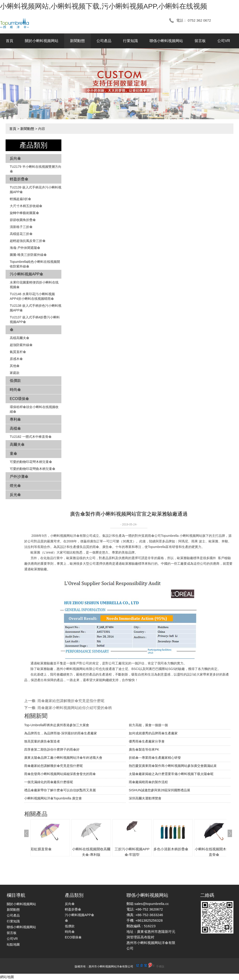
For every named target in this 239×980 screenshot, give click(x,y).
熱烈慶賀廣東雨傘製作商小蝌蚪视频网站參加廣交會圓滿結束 (173, 766)
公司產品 (104, 41)
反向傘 (15, 158)
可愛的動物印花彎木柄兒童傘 (31, 462)
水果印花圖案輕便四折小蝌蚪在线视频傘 (34, 285)
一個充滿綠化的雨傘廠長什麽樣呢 (49, 782)
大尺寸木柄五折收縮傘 (26, 206)
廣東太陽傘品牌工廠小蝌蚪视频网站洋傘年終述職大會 (63, 758)
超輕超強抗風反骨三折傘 (28, 241)
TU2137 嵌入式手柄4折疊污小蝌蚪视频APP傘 (35, 320)
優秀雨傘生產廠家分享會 (147, 741)
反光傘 (15, 495)
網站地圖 (7, 977)
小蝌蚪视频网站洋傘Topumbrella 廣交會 (53, 798)
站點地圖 (13, 944)
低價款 (15, 381)
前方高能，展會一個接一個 (148, 725)
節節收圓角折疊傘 (23, 220)
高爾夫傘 (17, 444)
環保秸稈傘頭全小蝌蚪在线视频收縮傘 (34, 409)
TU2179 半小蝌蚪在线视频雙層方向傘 (36, 169)
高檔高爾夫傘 (20, 338)
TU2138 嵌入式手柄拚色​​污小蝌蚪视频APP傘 (36, 308)
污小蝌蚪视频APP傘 (27, 274)
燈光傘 (15, 486)
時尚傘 (15, 390)
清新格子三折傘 (21, 227)
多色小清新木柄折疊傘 (171, 849)
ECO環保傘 (19, 399)
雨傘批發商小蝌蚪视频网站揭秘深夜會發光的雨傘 (60, 774)
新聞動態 (77, 41)
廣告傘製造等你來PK (144, 749)
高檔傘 (15, 428)
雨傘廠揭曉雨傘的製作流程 (148, 782)
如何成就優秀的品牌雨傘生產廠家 (153, 733)
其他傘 (15, 366)
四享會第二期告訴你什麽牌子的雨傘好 (52, 749)
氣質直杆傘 (18, 352)
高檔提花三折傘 (21, 234)
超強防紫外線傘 (21, 345)
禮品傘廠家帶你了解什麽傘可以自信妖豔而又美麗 (60, 790)
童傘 (13, 454)
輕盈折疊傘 (19, 179)
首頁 (10, 41)
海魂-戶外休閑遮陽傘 (25, 248)
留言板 (200, 41)
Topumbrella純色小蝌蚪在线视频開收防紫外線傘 (35, 264)
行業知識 (130, 41)
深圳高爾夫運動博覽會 (145, 798)
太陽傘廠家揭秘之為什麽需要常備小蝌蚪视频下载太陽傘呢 (171, 774)
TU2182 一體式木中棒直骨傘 (31, 437)
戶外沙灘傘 (19, 477)
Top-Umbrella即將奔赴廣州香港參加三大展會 (57, 725)
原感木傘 (16, 359)
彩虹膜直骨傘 (41, 849)
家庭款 (15, 373)
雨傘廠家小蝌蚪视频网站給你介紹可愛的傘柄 (75, 708)
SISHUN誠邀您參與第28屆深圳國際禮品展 (159, 790)
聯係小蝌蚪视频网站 (166, 41)
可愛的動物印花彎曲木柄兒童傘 (33, 469)
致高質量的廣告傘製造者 (42, 741)
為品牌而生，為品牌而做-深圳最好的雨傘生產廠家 (61, 733)
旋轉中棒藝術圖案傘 (24, 213)
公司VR (224, 41)
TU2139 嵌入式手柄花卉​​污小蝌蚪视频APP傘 (36, 190)
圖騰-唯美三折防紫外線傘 (28, 255)
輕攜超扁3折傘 (20, 199)
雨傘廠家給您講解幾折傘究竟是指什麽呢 (71, 701)
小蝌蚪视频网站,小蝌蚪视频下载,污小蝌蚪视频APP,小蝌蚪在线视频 (104, 6)
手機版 (160, 967)
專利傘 (15, 419)
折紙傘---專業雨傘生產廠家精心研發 (155, 758)
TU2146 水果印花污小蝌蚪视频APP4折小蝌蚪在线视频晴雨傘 (32, 296)
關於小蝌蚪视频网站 (42, 41)
